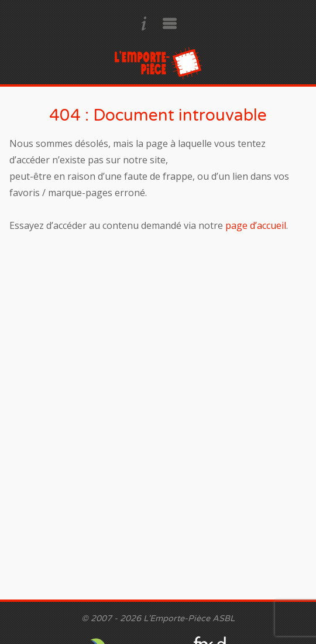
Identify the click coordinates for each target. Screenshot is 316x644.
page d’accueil (256, 225)
